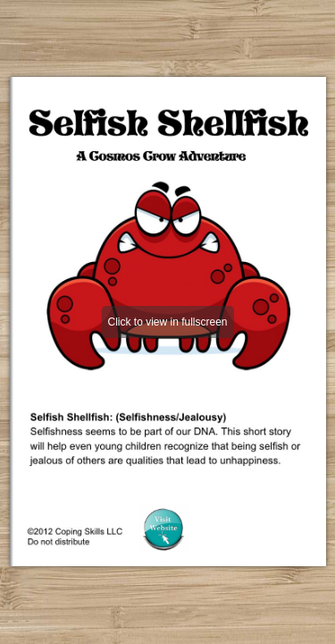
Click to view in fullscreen (167, 322)
